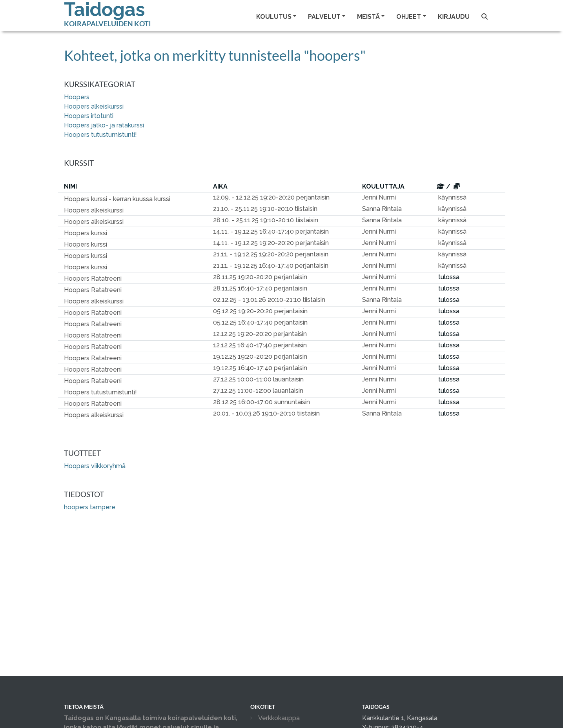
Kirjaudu (454, 17)
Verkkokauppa (279, 718)
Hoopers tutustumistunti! (100, 135)
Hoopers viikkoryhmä (95, 466)
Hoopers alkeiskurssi (94, 106)
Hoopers (77, 97)
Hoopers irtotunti (89, 116)
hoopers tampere (90, 507)
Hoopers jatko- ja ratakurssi (104, 125)
